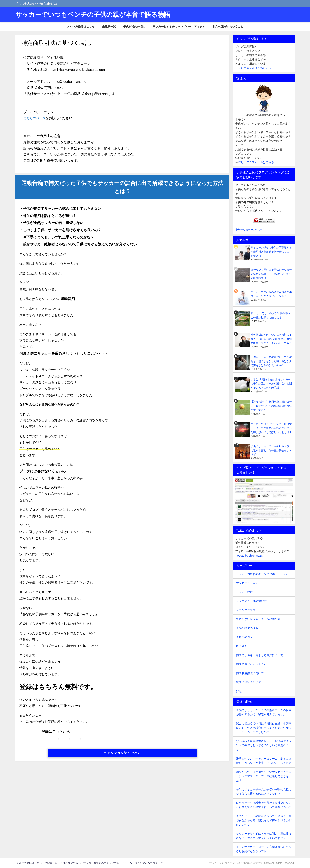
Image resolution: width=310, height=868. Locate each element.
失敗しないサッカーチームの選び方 (258, 619)
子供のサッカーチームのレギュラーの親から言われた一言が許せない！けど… (271, 450)
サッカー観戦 (244, 592)
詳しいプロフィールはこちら (256, 162)
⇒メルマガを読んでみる (122, 753)
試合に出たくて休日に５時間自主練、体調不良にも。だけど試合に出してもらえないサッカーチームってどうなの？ (264, 728)
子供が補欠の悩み (134, 27)
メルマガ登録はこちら (81, 27)
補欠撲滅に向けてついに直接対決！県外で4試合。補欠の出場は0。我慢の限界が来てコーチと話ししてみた (271, 339)
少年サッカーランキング (249, 230)
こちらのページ (35, 118)
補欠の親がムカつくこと (228, 27)
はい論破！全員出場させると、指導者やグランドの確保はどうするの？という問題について (264, 745)
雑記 (239, 691)
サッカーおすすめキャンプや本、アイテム (179, 27)
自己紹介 (242, 646)
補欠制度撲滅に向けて (250, 673)
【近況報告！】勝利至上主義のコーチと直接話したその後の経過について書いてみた (271, 406)
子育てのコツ (244, 637)
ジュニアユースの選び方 (251, 601)
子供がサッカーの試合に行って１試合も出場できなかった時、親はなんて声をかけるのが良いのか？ (271, 361)
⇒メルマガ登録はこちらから (253, 68)
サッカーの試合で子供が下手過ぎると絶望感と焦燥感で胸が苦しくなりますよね (271, 252)
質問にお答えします (249, 682)
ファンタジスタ (246, 610)
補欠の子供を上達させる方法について (260, 655)
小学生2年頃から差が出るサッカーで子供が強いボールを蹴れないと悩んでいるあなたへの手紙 (271, 384)
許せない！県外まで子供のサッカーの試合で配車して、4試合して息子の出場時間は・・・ (271, 274)
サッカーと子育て (247, 583)
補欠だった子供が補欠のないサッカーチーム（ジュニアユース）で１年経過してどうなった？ (264, 776)
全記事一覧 (109, 27)
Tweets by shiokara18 (249, 556)
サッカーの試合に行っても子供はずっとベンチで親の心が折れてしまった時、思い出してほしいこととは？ (271, 428)
